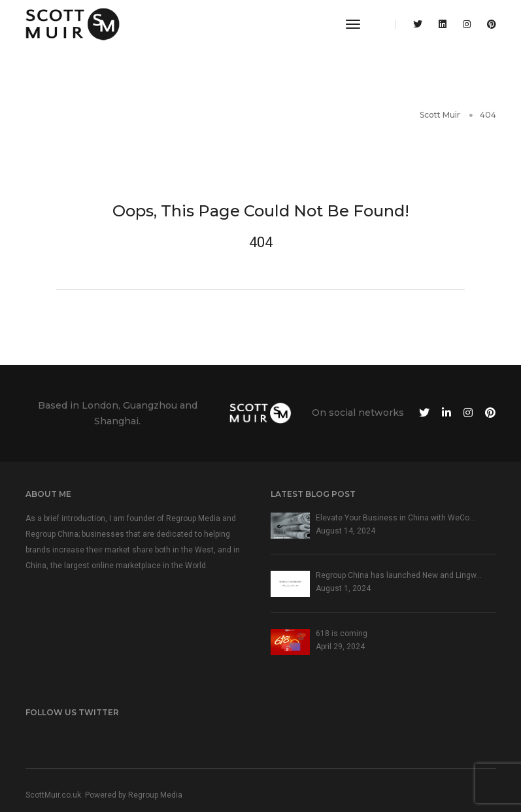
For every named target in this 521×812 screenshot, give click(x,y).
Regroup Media (155, 795)
